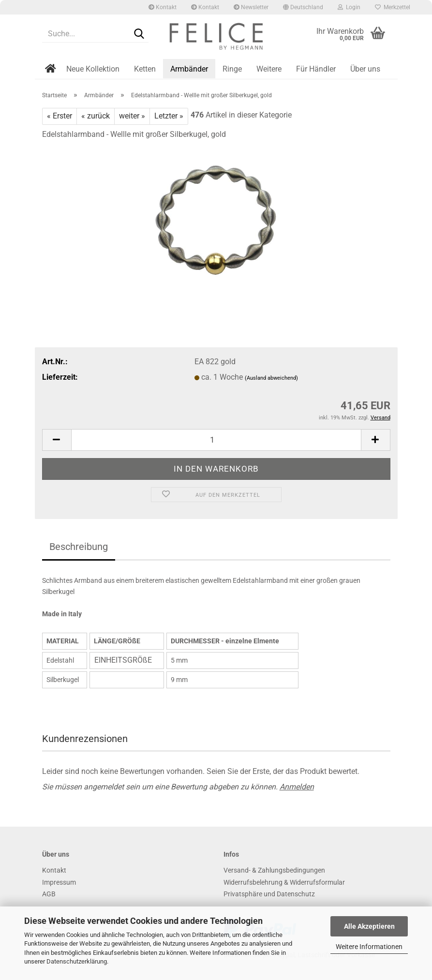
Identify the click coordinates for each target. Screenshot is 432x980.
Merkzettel (393, 7)
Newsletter (251, 7)
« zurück (96, 116)
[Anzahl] (216, 440)
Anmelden (297, 787)
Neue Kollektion (93, 69)
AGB (49, 894)
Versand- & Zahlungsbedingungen (274, 870)
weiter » (132, 116)
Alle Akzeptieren (369, 926)
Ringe (232, 69)
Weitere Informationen (369, 947)
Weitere (269, 69)
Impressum (59, 882)
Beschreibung (79, 547)
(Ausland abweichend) (271, 378)
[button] (303, 7)
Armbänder (189, 69)
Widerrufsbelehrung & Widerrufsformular (284, 882)
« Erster (60, 116)
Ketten (145, 69)
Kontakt (163, 7)
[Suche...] (139, 34)
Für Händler (316, 69)
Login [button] (349, 7)
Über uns (365, 69)
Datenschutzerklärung (77, 961)
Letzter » (169, 116)
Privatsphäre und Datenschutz (269, 894)
